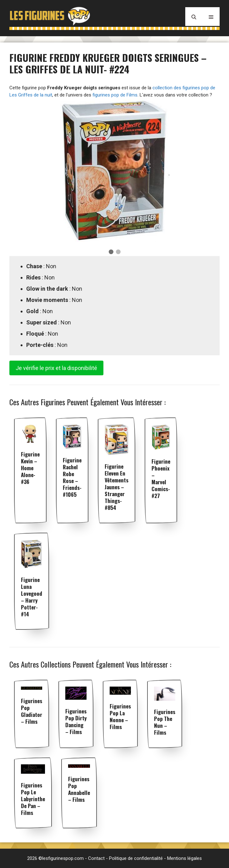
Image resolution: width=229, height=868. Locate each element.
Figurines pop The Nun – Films (165, 722)
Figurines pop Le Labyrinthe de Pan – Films (33, 799)
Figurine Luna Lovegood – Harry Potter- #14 (32, 597)
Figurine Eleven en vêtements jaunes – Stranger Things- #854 (117, 487)
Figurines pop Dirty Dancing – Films (76, 721)
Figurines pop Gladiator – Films (32, 711)
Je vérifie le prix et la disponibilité (56, 368)
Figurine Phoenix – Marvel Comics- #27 (161, 478)
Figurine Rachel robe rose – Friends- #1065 (72, 477)
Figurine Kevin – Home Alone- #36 (30, 468)
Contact (96, 858)
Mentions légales (184, 858)
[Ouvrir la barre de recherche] (194, 17)
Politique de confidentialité (136, 858)
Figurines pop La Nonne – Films (120, 716)
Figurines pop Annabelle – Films (79, 789)
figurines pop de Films (115, 95)
